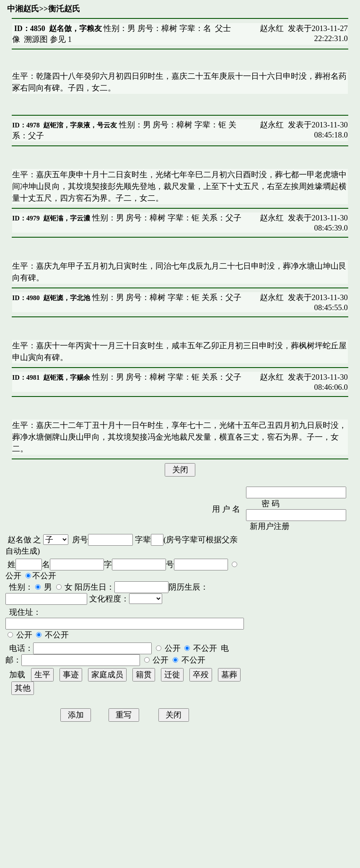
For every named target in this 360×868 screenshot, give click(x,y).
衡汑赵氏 (64, 9)
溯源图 (36, 39)
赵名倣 (19, 540)
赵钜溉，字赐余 (67, 377)
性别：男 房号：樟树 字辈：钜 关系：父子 (166, 218)
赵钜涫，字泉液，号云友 (80, 125)
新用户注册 (270, 526)
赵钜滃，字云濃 (67, 218)
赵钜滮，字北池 (67, 298)
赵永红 (272, 28)
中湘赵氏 (23, 9)
